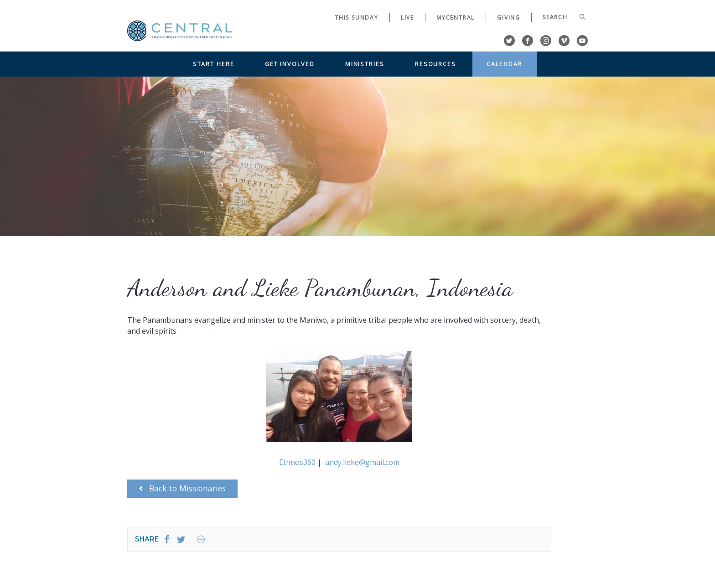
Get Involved (290, 64)
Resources (435, 64)
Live (407, 18)
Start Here (214, 64)
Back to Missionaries (182, 488)
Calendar (504, 64)
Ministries (365, 64)
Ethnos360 (298, 462)
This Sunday (357, 18)
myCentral (456, 18)
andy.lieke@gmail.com (362, 462)
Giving (509, 18)
